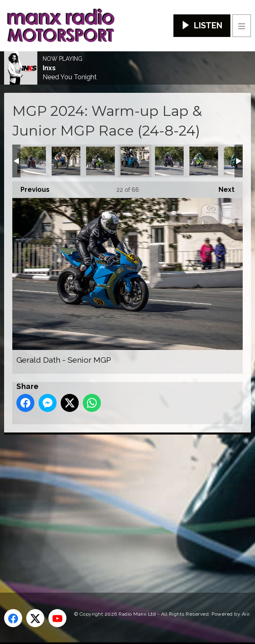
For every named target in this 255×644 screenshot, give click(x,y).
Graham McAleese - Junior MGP (169, 161)
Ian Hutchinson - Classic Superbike (204, 161)
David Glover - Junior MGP (32, 161)
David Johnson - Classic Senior (66, 161)
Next (222, 187)
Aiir (246, 614)
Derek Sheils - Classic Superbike (100, 161)
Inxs (49, 68)
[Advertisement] (130, 500)
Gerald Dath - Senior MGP (135, 161)
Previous (31, 187)
